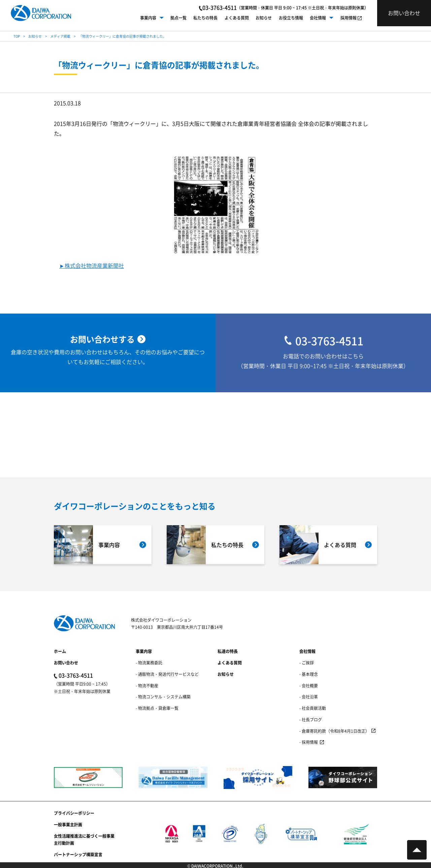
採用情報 (349, 18)
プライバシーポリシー (74, 813)
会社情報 (318, 18)
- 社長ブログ (311, 719)
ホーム (60, 651)
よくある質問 (237, 18)
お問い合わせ (66, 663)
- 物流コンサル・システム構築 (163, 697)
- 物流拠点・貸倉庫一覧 (157, 708)
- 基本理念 (309, 674)
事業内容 (148, 18)
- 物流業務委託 (149, 663)
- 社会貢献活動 (313, 708)
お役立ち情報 (291, 18)
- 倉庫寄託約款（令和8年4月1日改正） (334, 731)
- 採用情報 (309, 742)
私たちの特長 (205, 18)
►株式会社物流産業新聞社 (92, 266)
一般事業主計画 (68, 824)
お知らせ (264, 18)
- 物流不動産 (147, 685)
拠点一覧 (178, 18)
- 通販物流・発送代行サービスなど (167, 674)
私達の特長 (228, 651)
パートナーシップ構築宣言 (78, 854)
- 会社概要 (309, 685)
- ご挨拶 (307, 663)
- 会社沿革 (309, 697)
